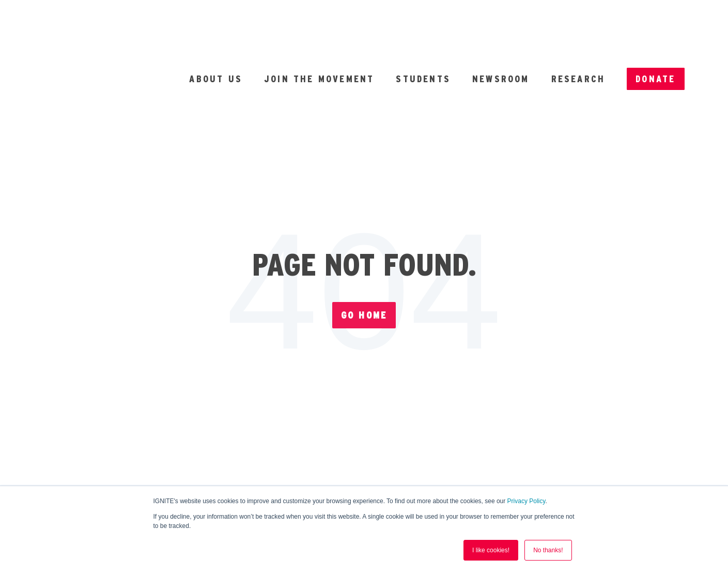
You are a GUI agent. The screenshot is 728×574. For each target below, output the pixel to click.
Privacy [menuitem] (524, 371)
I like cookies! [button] (491, 550)
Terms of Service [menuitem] (258, 393)
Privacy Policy (526, 501)
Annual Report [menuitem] (327, 371)
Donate (655, 34)
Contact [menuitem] (512, 393)
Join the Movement (319, 34)
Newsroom (501, 34)
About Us (216, 34)
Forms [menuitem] (226, 371)
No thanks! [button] (548, 550)
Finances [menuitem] (436, 371)
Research (578, 34)
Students (423, 34)
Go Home (364, 225)
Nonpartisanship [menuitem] (398, 393)
